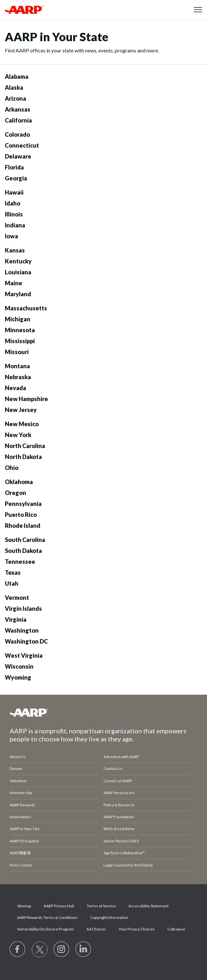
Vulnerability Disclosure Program (45, 929)
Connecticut (22, 145)
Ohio (12, 468)
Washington (22, 630)
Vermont (17, 598)
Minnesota (20, 330)
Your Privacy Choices (137, 929)
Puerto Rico (21, 515)
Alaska (14, 87)
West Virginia (24, 655)
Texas (13, 572)
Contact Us (113, 769)
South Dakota (23, 551)
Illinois (14, 214)
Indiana (15, 225)
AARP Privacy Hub (59, 906)
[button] (198, 10)
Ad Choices (96, 929)
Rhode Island (23, 526)
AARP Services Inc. (119, 793)
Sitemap (24, 906)
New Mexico (22, 424)
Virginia (16, 619)
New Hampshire (26, 399)
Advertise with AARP (121, 757)
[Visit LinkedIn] (84, 949)
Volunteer (18, 781)
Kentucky (18, 261)
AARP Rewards (22, 805)
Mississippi (20, 341)
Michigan (18, 319)
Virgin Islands (23, 609)
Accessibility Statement (148, 906)
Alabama (17, 77)
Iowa (11, 236)
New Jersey (21, 410)
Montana (17, 366)
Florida (14, 167)
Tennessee (20, 562)
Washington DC (26, 641)
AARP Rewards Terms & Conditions (47, 917)
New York (18, 435)
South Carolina (25, 540)
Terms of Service (101, 906)
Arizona (15, 98)
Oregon (15, 493)
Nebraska (18, 377)
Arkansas (18, 109)
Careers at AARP (118, 781)
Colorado (17, 134)
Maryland (18, 294)
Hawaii (14, 192)
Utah (12, 583)
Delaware (18, 156)
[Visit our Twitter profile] (40, 949)
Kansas (15, 250)
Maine (14, 283)
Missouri (17, 352)
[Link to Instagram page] (62, 949)
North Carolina (25, 446)
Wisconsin (19, 666)
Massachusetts (26, 308)
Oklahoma (19, 482)
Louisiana (18, 272)
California (18, 120)
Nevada (15, 388)
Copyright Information (109, 917)
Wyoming (18, 677)
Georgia (16, 178)
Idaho (13, 203)
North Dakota (23, 457)
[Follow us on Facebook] (18, 949)
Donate (16, 769)
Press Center (21, 865)
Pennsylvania (23, 504)
